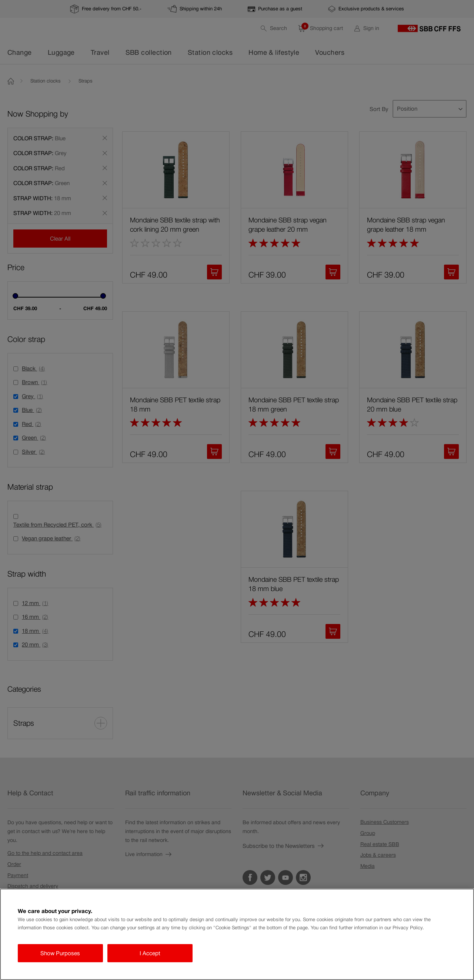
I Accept (150, 953)
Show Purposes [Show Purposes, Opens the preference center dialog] (60, 953)
